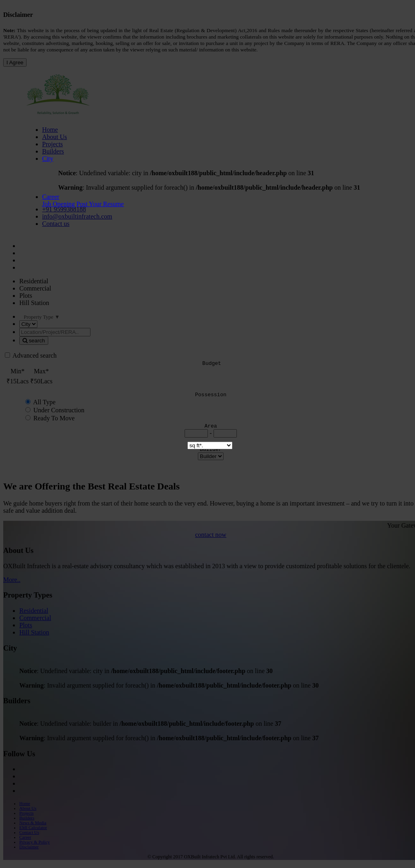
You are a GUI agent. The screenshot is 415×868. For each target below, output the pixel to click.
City (48, 159)
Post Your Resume (100, 204)
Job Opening (59, 204)
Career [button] (51, 197)
